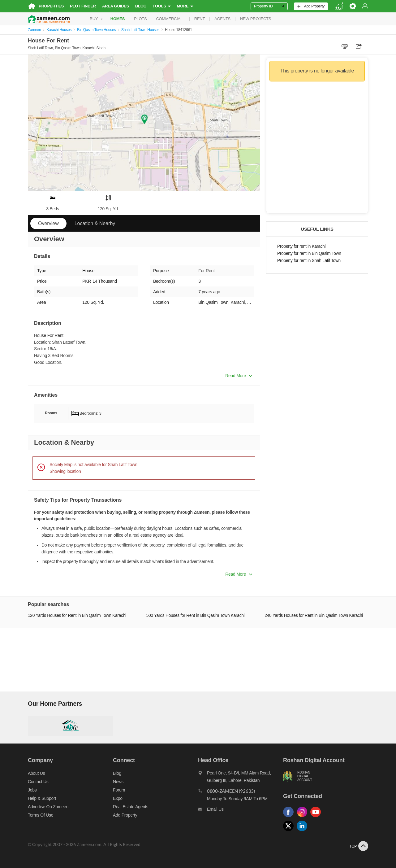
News (118, 782)
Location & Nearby (95, 223)
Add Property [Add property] (125, 815)
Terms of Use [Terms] (41, 815)
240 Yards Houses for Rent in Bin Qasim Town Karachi (314, 615)
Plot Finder (83, 6)
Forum (119, 790)
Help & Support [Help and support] (42, 798)
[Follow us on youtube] (317, 817)
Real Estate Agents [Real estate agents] (131, 807)
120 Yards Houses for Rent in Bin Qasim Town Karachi (77, 615)
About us (36, 773)
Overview (48, 223)
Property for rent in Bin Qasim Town (309, 253)
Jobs (32, 790)
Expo (118, 798)
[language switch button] (339, 6)
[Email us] (241, 811)
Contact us (38, 782)
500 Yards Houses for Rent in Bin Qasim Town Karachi (196, 615)
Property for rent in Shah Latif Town (309, 261)
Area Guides (116, 6)
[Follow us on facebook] (290, 817)
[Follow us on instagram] (303, 817)
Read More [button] (239, 376)
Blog (141, 6)
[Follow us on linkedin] (303, 831)
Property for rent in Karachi (301, 246)
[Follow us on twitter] (290, 831)
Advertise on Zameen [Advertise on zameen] (48, 807)
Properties (51, 6)
